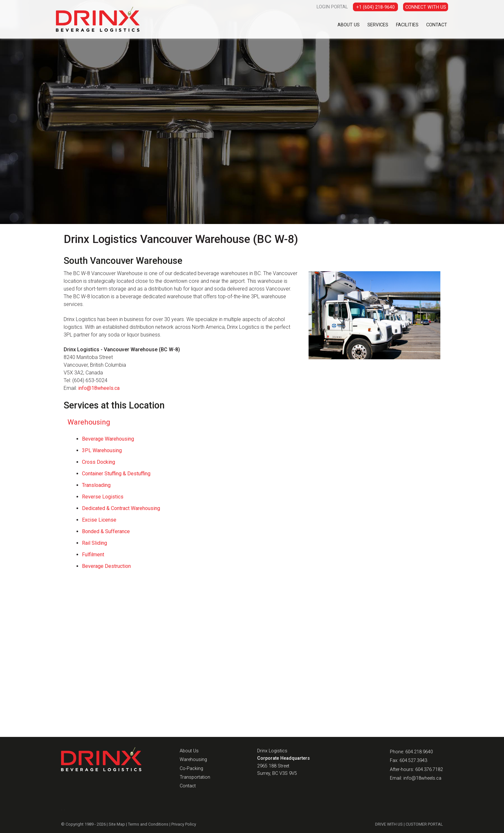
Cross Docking (99, 462)
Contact (437, 25)
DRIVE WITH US (389, 824)
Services (378, 25)
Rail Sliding (94, 543)
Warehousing (89, 422)
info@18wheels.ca (99, 388)
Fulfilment (93, 555)
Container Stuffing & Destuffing (116, 474)
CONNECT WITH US (426, 7)
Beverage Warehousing (108, 439)
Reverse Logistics (103, 497)
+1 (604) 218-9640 (375, 7)
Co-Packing (191, 769)
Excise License (99, 520)
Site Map (117, 824)
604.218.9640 (419, 752)
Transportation (195, 777)
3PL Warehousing (102, 450)
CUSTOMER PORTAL (424, 824)
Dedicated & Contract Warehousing (121, 508)
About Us (349, 25)
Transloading (96, 485)
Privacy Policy (183, 824)
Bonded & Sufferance (106, 531)
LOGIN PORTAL (332, 7)
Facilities (407, 25)
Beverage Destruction (106, 566)
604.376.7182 (429, 770)
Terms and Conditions (148, 824)
